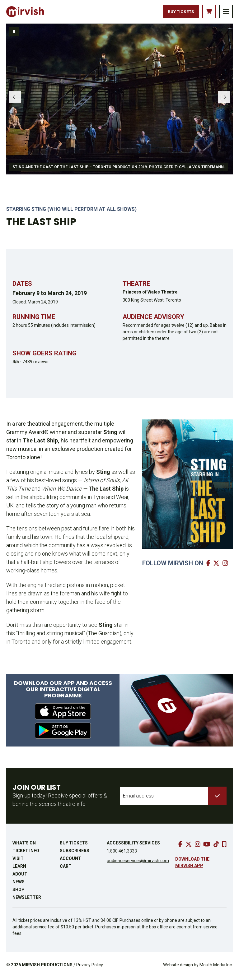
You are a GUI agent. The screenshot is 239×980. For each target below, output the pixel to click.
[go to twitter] (189, 847)
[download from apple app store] (63, 714)
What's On (24, 845)
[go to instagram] (198, 847)
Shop (19, 892)
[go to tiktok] (216, 847)
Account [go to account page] (70, 861)
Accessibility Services (133, 845)
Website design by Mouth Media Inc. (198, 967)
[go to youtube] (207, 847)
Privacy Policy (90, 967)
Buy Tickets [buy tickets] (173, 13)
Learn (19, 869)
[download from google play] (63, 733)
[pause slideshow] (14, 35)
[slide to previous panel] (17, 102)
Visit (18, 861)
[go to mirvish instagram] (226, 566)
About (20, 876)
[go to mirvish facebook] (209, 566)
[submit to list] (217, 798)
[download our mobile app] (224, 847)
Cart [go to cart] (66, 869)
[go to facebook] (180, 847)
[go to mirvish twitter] (217, 566)
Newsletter (27, 900)
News (19, 884)
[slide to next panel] (222, 102)
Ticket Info (26, 853)
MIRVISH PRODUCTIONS (47, 967)
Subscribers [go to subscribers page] (75, 853)
